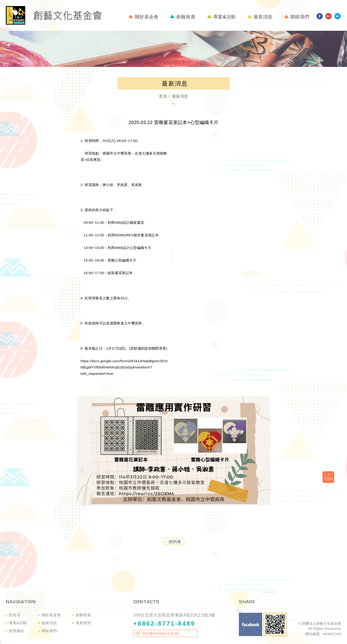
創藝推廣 (186, 17)
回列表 (173, 542)
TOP (328, 478)
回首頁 (15, 615)
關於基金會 (147, 17)
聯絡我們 (300, 17)
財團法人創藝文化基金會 (54, 15)
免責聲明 (83, 623)
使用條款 (17, 631)
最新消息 (263, 17)
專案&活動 (224, 17)
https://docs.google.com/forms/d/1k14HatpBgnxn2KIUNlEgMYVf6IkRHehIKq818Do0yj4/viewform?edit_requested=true (124, 367)
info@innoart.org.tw (161, 633)
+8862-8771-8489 (164, 623)
